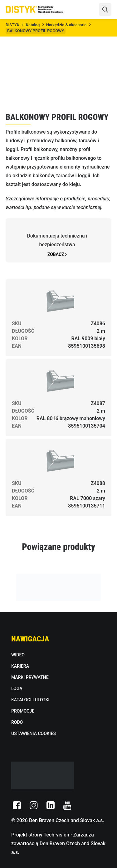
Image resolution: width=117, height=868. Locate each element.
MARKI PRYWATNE (30, 677)
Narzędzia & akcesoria (66, 25)
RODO (17, 722)
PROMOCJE (23, 711)
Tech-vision (56, 835)
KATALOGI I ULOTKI (30, 700)
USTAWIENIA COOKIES (34, 733)
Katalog (33, 25)
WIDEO (18, 655)
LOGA (17, 689)
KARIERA (20, 666)
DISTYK (12, 25)
